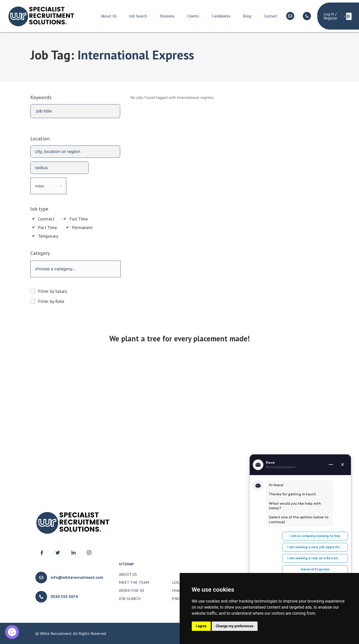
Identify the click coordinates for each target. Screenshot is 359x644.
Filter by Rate (51, 301)
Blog (247, 16)
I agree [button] (201, 626)
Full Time (79, 219)
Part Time (47, 228)
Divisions (167, 16)
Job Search (138, 16)
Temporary (48, 236)
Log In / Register (331, 16)
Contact (271, 16)
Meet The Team (134, 582)
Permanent (82, 228)
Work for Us (132, 590)
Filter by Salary (52, 291)
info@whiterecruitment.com (77, 577)
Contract (46, 219)
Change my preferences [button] (235, 626)
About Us (109, 16)
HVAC (177, 590)
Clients (193, 16)
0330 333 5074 (64, 596)
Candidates (221, 16)
